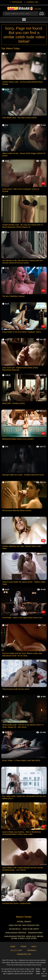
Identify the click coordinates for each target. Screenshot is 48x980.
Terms (23, 947)
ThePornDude (17, 2)
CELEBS (24, 8)
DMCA (34, 947)
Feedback (32, 950)
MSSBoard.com (24, 954)
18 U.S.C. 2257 (16, 950)
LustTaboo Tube (32, 2)
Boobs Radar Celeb (38, 971)
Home (13, 947)
